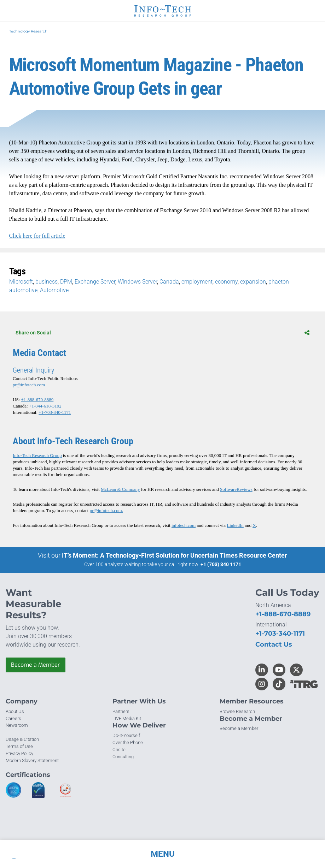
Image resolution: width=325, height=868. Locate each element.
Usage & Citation (22, 739)
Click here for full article (37, 236)
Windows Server (137, 282)
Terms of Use (19, 746)
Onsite (119, 750)
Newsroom (17, 725)
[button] (162, 854)
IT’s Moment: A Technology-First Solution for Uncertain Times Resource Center (175, 555)
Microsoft (21, 282)
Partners (121, 711)
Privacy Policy (19, 753)
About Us (15, 711)
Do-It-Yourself (126, 735)
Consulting (123, 757)
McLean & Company (120, 489)
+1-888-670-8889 (37, 400)
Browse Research (237, 711)
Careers (13, 718)
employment (197, 282)
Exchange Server (95, 282)
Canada (169, 282)
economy (226, 282)
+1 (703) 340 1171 (221, 564)
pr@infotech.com (29, 385)
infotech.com (184, 525)
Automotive (54, 290)
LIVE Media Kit (127, 718)
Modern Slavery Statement (32, 760)
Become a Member (36, 665)
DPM (66, 282)
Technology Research (28, 31)
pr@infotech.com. (106, 510)
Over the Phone (128, 742)
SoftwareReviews (236, 489)
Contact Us (274, 644)
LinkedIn (235, 525)
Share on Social (162, 333)
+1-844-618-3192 (45, 406)
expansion (253, 282)
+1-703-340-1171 (55, 412)
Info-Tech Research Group (37, 455)
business (47, 282)
